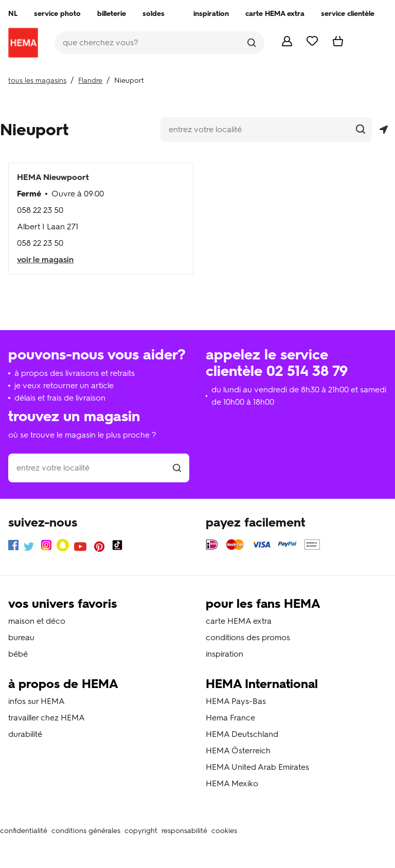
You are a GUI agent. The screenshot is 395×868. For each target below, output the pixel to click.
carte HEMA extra (239, 621)
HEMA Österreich (238, 751)
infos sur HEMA (37, 701)
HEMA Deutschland (242, 734)
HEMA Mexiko (232, 783)
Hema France (230, 718)
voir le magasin (45, 259)
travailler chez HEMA (47, 718)
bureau (21, 637)
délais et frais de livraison (60, 398)
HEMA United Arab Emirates (257, 767)
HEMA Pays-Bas (236, 701)
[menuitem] (13, 14)
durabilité (25, 734)
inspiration (225, 654)
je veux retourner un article (64, 385)
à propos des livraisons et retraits (75, 373)
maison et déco (37, 621)
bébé (18, 654)
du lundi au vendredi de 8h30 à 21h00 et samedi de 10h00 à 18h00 (299, 396)
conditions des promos (248, 637)
